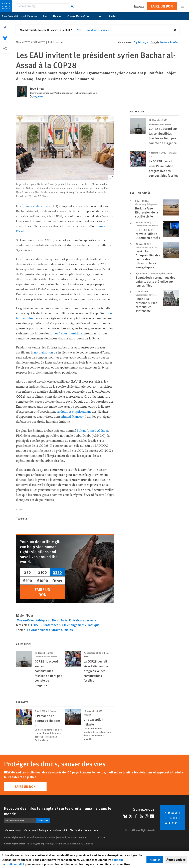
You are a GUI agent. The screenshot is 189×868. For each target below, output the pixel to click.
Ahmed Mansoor (72, 417)
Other (57, 581)
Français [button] (139, 6)
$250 (57, 572)
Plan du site (76, 830)
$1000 (43, 581)
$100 (43, 572)
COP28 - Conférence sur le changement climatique (65, 625)
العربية (146, 42)
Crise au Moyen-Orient (81, 16)
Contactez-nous (13, 830)
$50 (28, 572)
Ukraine (59, 16)
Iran (47, 16)
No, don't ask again (98, 30)
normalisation (43, 352)
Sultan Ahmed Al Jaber (92, 431)
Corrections (30, 830)
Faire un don (162, 6)
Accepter (155, 860)
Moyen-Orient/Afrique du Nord (38, 620)
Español (174, 42)
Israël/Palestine (31, 16)
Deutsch (165, 42)
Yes (79, 30)
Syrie (64, 620)
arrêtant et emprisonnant (74, 412)
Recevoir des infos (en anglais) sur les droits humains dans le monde (58, 811)
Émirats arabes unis (35, 206)
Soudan (114, 16)
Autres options (176, 859)
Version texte (91, 830)
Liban (101, 16)
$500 (28, 581)
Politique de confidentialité (53, 830)
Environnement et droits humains (50, 630)
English (137, 42)
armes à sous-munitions (66, 333)
